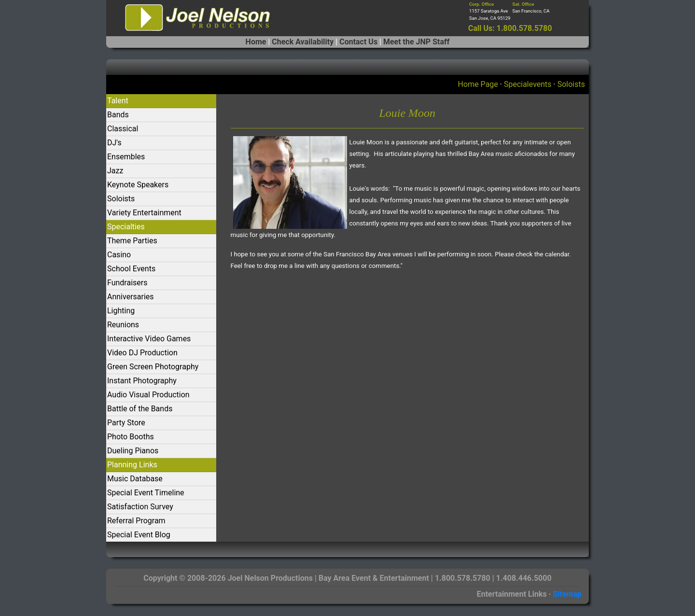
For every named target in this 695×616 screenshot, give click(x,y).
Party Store (126, 423)
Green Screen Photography (153, 367)
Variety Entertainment (144, 213)
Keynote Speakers (138, 185)
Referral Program (136, 521)
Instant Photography (142, 381)
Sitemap (567, 594)
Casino (119, 255)
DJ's (114, 143)
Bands (118, 115)
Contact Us (358, 42)
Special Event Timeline (146, 493)
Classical (123, 129)
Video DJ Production (142, 353)
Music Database (135, 479)
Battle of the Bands (140, 409)
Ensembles (126, 157)
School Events (131, 269)
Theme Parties (132, 241)
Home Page (478, 84)
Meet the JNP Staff (416, 42)
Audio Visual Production (148, 395)
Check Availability (303, 42)
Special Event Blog (139, 535)
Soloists (571, 84)
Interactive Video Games (149, 339)
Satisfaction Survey (140, 507)
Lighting (121, 311)
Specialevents (528, 84)
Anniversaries (131, 297)
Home (256, 42)
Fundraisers (127, 283)
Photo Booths (131, 437)
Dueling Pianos (133, 451)
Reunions (123, 325)
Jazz (115, 171)
